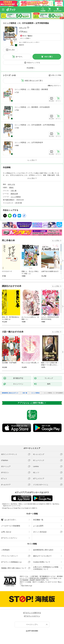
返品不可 (22, 45)
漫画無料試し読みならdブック (10, 393)
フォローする (28, 28)
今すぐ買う (49, 57)
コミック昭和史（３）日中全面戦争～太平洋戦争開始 (35, 125)
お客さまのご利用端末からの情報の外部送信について (46, 568)
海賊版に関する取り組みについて (14, 568)
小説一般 (14, 191)
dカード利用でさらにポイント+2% (29, 42)
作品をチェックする (34, 63)
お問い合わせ (6, 532)
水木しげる (23, 28)
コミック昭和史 (16, 197)
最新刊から (58, 86)
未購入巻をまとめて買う (34, 81)
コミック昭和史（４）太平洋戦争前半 (29, 142)
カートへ (19, 57)
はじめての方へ (9, 520)
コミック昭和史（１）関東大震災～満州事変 (31, 89)
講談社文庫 (14, 194)
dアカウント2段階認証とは (11, 562)
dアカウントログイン (9, 538)
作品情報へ (31, 68)
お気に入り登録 (56, 75)
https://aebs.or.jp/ (27, 586)
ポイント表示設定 (40, 532)
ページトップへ (32, 624)
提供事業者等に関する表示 (43, 550)
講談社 (11, 187)
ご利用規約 (5, 550)
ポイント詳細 (25, 38)
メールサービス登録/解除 (11, 526)
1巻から (50, 86)
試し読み (12, 50)
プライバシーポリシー (10, 556)
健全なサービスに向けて (42, 556)
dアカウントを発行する (32, 613)
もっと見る (56, 241)
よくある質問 (38, 526)
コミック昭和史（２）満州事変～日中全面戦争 (32, 107)
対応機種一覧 (38, 520)
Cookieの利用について (42, 562)
